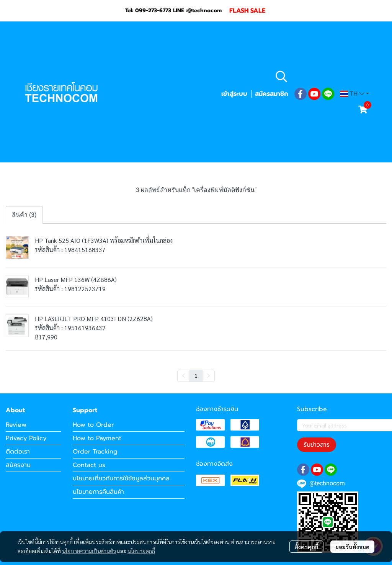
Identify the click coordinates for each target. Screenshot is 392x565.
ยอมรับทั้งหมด (352, 547)
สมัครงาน (18, 465)
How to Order (93, 425)
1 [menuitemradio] (196, 375)
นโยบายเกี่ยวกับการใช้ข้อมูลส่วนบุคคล (121, 478)
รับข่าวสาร (317, 445)
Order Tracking (95, 452)
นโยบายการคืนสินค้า (98, 492)
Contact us (89, 465)
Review (16, 425)
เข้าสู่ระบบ (234, 94)
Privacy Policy (26, 438)
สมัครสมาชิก (271, 94)
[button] (321, 76)
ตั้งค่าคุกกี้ (306, 547)
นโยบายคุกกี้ (141, 551)
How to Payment (97, 438)
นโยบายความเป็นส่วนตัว (89, 551)
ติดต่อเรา (18, 452)
